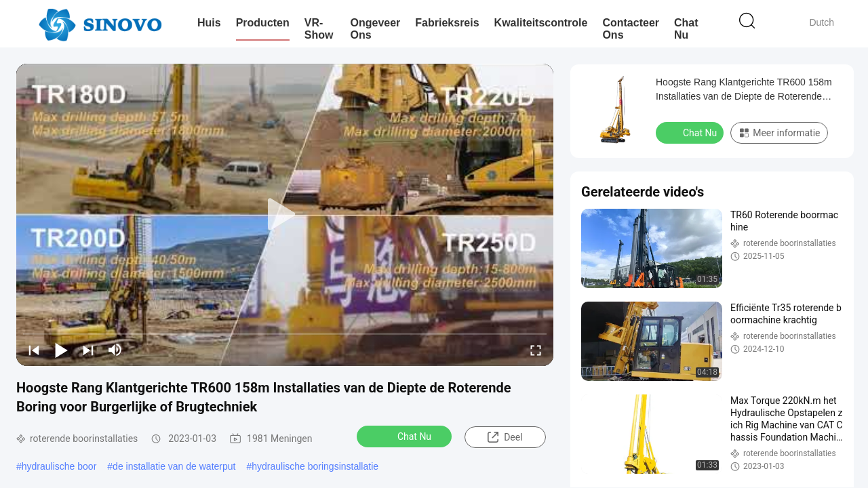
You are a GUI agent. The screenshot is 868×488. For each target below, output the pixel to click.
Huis (209, 23)
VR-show (319, 29)
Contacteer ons (631, 29)
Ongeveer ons (376, 29)
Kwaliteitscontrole (541, 23)
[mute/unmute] (115, 350)
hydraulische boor (59, 466)
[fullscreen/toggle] (536, 350)
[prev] (34, 350)
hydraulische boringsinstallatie (315, 466)
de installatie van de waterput (174, 466)
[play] (285, 215)
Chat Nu (686, 29)
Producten (263, 23)
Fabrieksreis (447, 23)
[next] (88, 350)
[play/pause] (61, 350)
